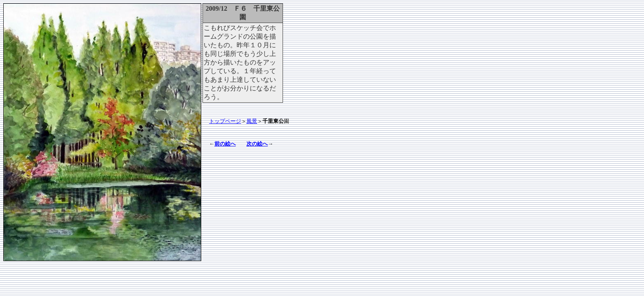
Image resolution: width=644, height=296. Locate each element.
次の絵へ (257, 144)
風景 (252, 121)
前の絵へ (225, 144)
